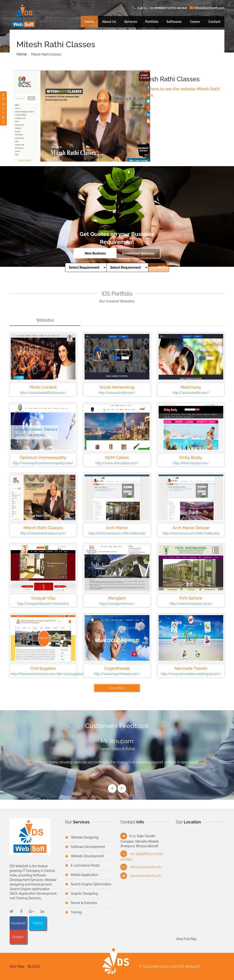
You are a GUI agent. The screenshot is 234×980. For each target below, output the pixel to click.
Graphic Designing (84, 894)
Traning (76, 912)
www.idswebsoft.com (146, 876)
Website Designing (85, 837)
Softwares (174, 22)
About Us (109, 22)
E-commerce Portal (85, 865)
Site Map (16, 966)
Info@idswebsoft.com (146, 867)
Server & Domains (84, 903)
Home (89, 22)
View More (116, 688)
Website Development (87, 856)
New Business (95, 253)
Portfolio (152, 22)
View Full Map (186, 939)
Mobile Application (85, 875)
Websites (44, 320)
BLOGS (33, 966)
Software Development (88, 847)
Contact (214, 22)
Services (131, 22)
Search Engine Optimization (91, 884)
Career (195, 22)
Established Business (138, 253)
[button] (116, 966)
